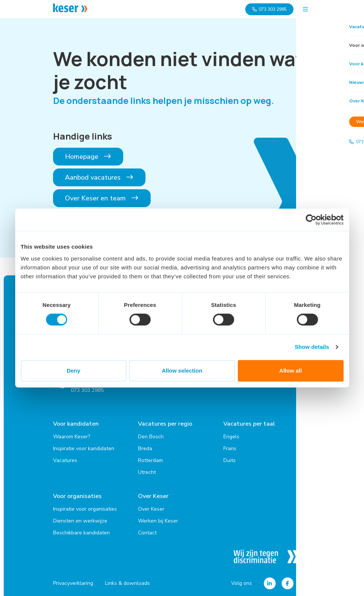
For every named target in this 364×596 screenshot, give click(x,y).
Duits (229, 459)
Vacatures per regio (165, 424)
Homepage (88, 157)
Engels (231, 435)
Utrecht (147, 471)
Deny (74, 371)
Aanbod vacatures (99, 177)
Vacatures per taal (249, 424)
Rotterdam (150, 459)
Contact (147, 530)
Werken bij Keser (158, 519)
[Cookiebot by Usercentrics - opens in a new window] (311, 220)
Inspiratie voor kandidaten (84, 447)
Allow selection (182, 371)
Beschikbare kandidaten (81, 530)
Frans (230, 447)
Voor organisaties (77, 495)
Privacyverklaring (73, 581)
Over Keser (153, 495)
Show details (312, 347)
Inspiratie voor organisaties (85, 507)
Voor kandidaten (76, 424)
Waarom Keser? (72, 435)
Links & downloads (127, 581)
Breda (145, 447)
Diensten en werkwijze (80, 519)
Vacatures (65, 459)
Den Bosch (151, 435)
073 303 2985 (269, 9)
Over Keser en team (102, 198)
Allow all (291, 371)
